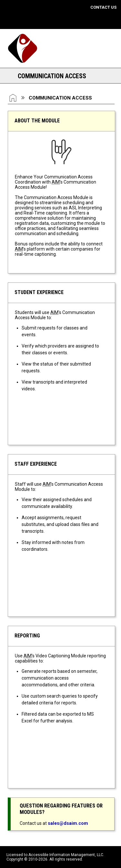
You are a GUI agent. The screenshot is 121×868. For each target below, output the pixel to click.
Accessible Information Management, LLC (66, 855)
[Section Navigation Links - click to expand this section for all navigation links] (10, 76)
